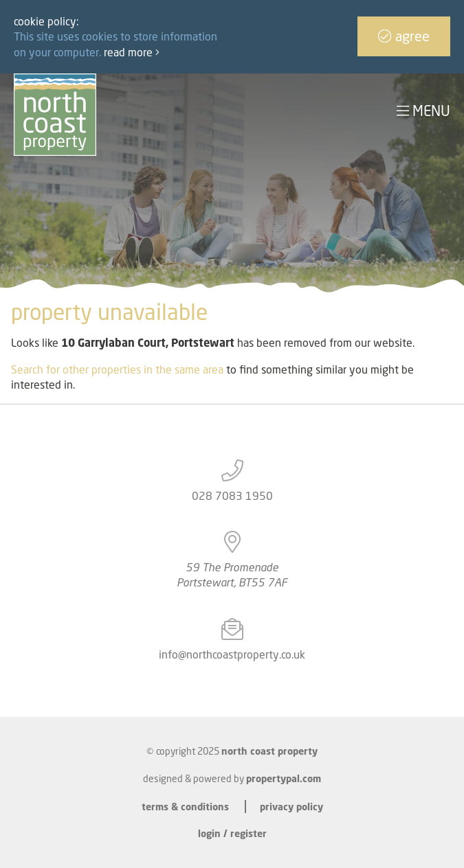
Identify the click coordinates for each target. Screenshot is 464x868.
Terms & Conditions (185, 807)
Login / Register (232, 833)
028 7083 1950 (232, 496)
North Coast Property (269, 751)
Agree (404, 36)
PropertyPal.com (284, 778)
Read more (132, 52)
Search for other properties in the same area (117, 369)
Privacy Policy (291, 807)
